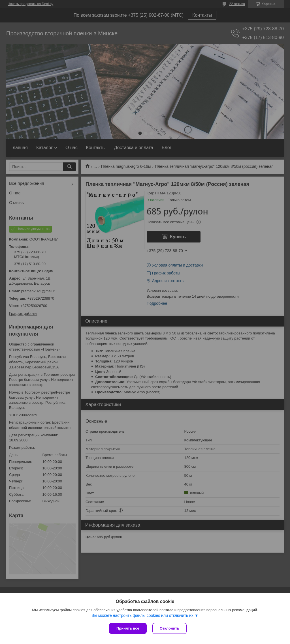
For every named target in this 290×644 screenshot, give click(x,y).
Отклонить (169, 628)
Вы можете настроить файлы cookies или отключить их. (143, 615)
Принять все (128, 628)
